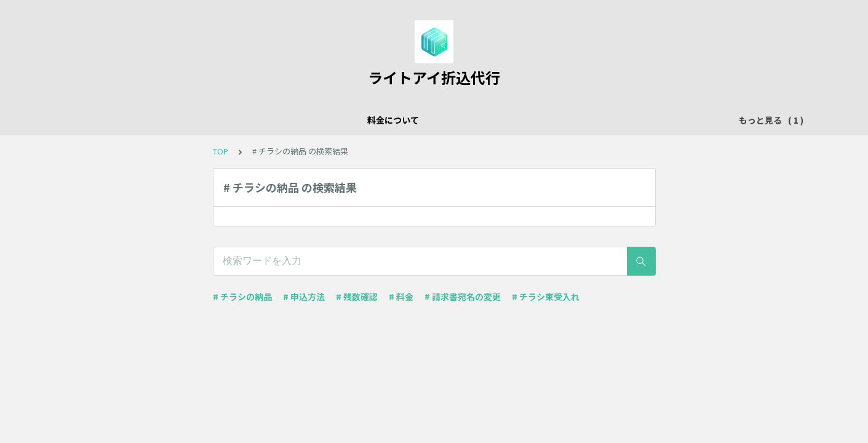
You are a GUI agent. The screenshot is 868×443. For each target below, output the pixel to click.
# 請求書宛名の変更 (463, 297)
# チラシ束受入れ (546, 297)
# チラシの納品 (242, 297)
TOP (221, 151)
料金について (322, 120)
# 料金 (401, 297)
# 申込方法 (304, 297)
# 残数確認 (357, 297)
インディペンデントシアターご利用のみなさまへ (460, 120)
